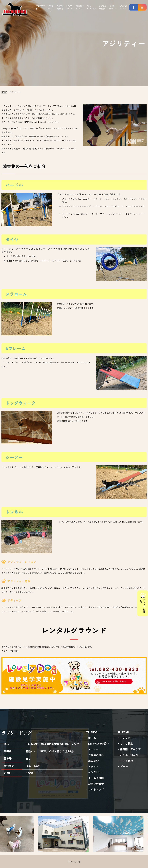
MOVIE (113, 7)
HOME (4, 92)
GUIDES (60, 7)
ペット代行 (126, 761)
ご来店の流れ (96, 755)
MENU (51, 7)
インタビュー (96, 772)
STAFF (70, 7)
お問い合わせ (96, 784)
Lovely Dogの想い (98, 743)
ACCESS (123, 7)
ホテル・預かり (129, 755)
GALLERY (80, 7)
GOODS (102, 7)
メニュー (93, 749)
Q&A (91, 7)
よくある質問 (96, 778)
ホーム (92, 738)
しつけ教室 (126, 743)
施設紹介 (93, 761)
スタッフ (93, 766)
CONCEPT (40, 7)
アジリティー (128, 738)
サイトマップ (96, 789)
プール (124, 766)
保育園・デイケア (130, 749)
